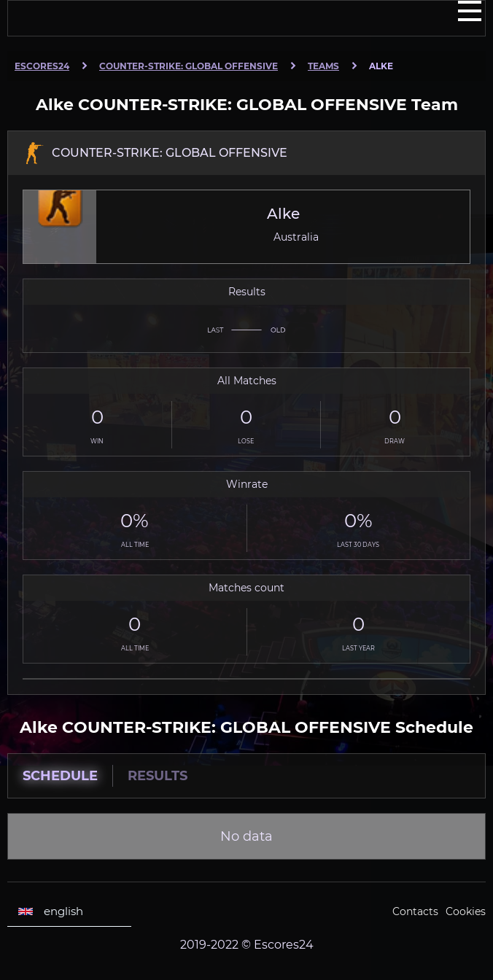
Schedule (60, 776)
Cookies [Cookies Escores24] (466, 911)
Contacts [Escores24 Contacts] (415, 911)
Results (158, 776)
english (51, 911)
